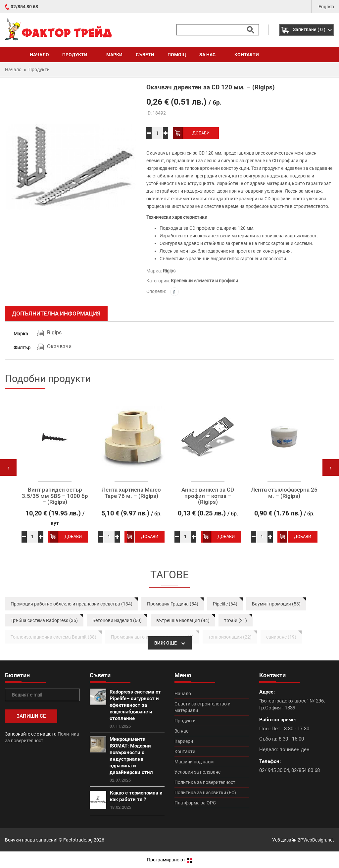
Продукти (78, 55)
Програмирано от (170, 860)
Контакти (247, 55)
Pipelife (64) (225, 604)
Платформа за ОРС (195, 803)
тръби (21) (236, 620)
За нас (210, 55)
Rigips (169, 271)
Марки (114, 55)
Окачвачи (59, 346)
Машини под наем (194, 762)
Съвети (145, 55)
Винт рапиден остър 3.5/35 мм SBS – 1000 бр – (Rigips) (55, 496)
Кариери (184, 741)
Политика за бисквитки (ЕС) (205, 793)
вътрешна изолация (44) (183, 620)
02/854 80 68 (24, 7)
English (326, 7)
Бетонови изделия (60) (117, 620)
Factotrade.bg (78, 840)
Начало (39, 55)
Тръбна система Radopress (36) (44, 620)
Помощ (177, 55)
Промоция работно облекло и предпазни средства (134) (72, 604)
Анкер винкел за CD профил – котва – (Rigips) (208, 496)
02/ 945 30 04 (274, 770)
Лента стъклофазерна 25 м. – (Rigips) (284, 493)
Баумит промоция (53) (276, 604)
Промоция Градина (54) (173, 604)
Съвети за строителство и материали (202, 707)
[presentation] (8, 467)
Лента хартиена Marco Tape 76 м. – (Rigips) (131, 493)
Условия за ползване (197, 772)
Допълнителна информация (56, 313)
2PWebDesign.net (316, 840)
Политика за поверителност (205, 782)
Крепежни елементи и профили (204, 281)
